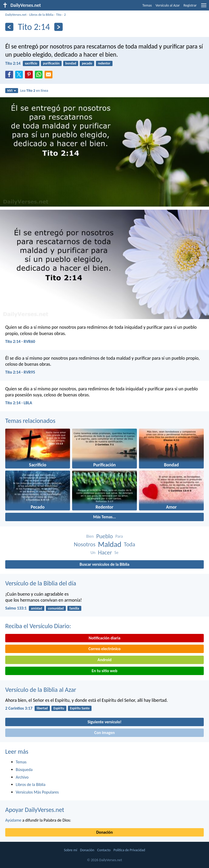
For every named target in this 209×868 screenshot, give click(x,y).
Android (104, 660)
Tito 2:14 (13, 63)
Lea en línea (34, 90)
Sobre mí (71, 850)
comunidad (56, 608)
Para (119, 536)
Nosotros (85, 544)
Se (116, 552)
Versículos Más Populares (37, 792)
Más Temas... (104, 517)
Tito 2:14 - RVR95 (20, 372)
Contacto (104, 850)
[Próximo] (58, 27)
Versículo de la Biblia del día (41, 583)
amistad (37, 608)
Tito (59, 15)
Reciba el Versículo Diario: (38, 626)
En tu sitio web (104, 671)
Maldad (110, 544)
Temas (147, 5)
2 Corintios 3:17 (19, 708)
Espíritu (59, 708)
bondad (71, 63)
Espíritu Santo (80, 708)
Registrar (190, 5)
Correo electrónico (104, 649)
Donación (104, 832)
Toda (129, 544)
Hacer (105, 552)
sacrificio (31, 63)
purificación (51, 63)
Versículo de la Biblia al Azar (41, 690)
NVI (12, 91)
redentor (104, 63)
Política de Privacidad (129, 850)
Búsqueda (24, 770)
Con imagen (104, 733)
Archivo (22, 777)
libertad (42, 708)
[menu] (204, 7)
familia (74, 608)
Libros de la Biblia (41, 15)
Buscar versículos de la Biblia (105, 564)
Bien (90, 536)
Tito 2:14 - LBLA (19, 403)
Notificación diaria (104, 638)
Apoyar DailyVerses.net (35, 810)
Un (93, 552)
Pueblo (104, 536)
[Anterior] (9, 27)
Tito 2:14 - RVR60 (20, 341)
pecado (87, 63)
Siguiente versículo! (104, 722)
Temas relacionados (30, 421)
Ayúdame (13, 820)
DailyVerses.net (16, 15)
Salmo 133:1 (16, 608)
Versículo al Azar (168, 5)
